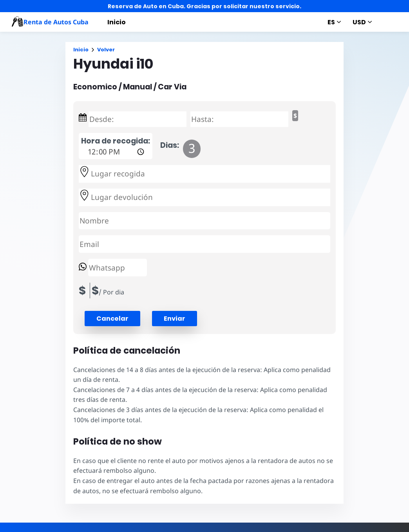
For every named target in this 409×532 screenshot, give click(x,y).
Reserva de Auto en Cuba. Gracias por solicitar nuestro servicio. (204, 6)
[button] (112, 319)
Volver (106, 50)
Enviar (175, 319)
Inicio (117, 22)
